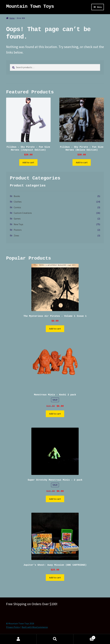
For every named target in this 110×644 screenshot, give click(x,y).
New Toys (18, 224)
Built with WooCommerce (35, 627)
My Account (18, 639)
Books (17, 196)
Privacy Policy (13, 627)
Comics (17, 207)
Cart (84, 637)
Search (55, 639)
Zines (16, 235)
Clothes (18, 202)
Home (12, 18)
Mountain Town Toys (30, 6)
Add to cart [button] (28, 162)
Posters (18, 230)
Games (17, 219)
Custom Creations (23, 213)
